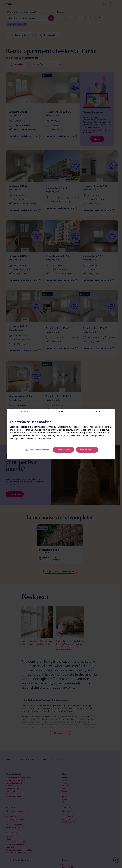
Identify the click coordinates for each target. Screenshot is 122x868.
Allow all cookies (87, 450)
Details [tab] (61, 412)
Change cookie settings (39, 450)
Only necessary (63, 450)
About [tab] (97, 412)
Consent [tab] (25, 412)
